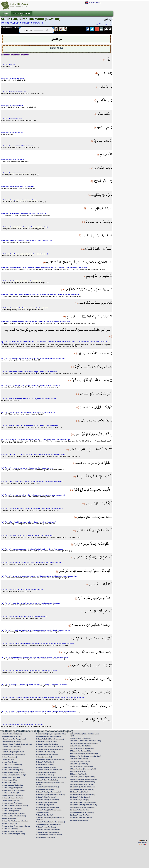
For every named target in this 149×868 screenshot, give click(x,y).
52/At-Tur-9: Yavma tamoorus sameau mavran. (17, 173)
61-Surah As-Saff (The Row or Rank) (47, 787)
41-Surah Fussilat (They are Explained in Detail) (51, 734)
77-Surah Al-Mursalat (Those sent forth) (48, 830)
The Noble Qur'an (9, 23)
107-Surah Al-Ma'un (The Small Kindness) (83, 802)
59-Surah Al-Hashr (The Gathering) (47, 780)
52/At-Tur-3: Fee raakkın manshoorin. (14, 92)
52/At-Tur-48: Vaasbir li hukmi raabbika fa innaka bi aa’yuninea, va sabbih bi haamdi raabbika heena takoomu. (39, 711)
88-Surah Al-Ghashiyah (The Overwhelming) (84, 754)
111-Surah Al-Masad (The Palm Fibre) (82, 812)
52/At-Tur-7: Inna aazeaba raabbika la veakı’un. (17, 146)
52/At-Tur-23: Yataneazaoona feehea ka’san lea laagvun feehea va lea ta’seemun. (29, 372)
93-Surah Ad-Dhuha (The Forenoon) (81, 766)
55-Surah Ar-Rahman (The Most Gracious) (49, 770)
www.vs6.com (143, 843)
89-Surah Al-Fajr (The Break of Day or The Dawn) (86, 756)
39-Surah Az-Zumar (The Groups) (12, 831)
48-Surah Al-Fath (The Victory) (45, 752)
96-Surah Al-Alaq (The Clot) (79, 774)
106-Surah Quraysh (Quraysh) (80, 800)
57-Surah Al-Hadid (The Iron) (45, 775)
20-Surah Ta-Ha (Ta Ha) (9, 783)
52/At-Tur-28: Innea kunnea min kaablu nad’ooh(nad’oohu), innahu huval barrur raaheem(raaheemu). (35, 439)
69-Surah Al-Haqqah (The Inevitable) (47, 807)
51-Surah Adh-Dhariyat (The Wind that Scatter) (50, 759)
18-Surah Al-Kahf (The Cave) (11, 777)
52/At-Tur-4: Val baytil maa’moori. (12, 105)
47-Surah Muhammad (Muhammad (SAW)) (49, 749)
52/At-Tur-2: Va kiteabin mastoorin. (13, 78)
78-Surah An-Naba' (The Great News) (47, 832)
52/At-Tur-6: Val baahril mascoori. (12, 132)
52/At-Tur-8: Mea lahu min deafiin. (12, 159)
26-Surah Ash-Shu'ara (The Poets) (12, 798)
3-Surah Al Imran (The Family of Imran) (14, 739)
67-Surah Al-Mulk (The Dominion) (46, 802)
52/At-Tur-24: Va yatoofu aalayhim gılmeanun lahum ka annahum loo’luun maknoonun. (30, 385)
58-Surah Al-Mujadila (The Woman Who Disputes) (51, 777)
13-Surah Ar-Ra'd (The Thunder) (12, 765)
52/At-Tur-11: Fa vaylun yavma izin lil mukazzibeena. (19, 200)
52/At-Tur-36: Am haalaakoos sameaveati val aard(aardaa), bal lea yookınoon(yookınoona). (32, 549)
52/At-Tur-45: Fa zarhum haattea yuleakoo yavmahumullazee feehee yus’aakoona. (29, 671)
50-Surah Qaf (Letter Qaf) (44, 757)
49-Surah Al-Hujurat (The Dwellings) (47, 754)
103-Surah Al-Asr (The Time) (79, 792)
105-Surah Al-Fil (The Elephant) (80, 797)
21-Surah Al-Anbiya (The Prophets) (13, 785)
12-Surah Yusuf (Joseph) (9, 762)
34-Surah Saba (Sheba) (9, 818)
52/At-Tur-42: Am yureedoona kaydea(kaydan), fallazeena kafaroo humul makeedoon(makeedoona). (35, 630)
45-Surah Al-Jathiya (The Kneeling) (47, 744)
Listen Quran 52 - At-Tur (10, 28)
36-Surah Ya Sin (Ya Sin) (9, 824)
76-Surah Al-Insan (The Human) (46, 827)
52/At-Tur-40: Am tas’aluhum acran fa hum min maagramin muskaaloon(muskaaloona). (31, 603)
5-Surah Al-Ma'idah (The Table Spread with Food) (17, 744)
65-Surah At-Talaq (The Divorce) (46, 797)
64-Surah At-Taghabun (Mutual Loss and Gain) (50, 795)
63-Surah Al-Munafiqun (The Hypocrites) (48, 792)
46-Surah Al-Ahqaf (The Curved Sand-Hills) (49, 747)
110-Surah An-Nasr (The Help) (80, 810)
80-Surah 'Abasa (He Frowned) (46, 837)
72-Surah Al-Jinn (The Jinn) (44, 815)
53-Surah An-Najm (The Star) (45, 765)
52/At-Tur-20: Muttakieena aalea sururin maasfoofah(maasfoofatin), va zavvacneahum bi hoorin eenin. (36, 321)
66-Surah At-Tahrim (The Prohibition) (47, 800)
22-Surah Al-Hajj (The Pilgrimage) (12, 788)
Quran (5, 14)
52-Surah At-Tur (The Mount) (45, 762)
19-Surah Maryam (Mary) (9, 780)
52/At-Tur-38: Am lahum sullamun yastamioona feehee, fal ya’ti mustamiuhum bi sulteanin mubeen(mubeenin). (39, 576)
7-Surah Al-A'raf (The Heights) (11, 749)
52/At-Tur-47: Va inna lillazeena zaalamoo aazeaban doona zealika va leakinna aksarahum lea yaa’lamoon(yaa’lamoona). (42, 698)
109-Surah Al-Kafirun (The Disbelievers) (83, 807)
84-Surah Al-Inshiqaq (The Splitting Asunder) (84, 743)
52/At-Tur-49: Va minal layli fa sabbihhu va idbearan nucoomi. (22, 725)
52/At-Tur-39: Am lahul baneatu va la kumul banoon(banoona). (22, 590)
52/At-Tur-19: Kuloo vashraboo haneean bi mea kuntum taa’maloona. (25, 308)
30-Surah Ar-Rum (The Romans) (12, 808)
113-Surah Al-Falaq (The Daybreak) (81, 818)
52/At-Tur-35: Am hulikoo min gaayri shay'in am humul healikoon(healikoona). (27, 536)
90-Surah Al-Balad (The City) (79, 759)
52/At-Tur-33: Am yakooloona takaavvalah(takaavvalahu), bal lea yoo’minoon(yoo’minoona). (32, 509)
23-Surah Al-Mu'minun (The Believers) (13, 790)
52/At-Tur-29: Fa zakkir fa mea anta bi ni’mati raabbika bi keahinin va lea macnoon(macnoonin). (34, 454)
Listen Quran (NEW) (22, 14)
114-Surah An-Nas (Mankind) (79, 820)
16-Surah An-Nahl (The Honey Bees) (13, 772)
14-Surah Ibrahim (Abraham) (11, 767)
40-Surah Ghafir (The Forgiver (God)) (13, 834)
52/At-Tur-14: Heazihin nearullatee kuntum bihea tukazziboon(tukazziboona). (27, 240)
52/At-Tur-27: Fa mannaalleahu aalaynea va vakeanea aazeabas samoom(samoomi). (30, 426)
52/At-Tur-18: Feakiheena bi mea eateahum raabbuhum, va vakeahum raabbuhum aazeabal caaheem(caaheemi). (40, 294)
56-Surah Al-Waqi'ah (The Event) (46, 772)
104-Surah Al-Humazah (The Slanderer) (83, 795)
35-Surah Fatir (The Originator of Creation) (15, 821)
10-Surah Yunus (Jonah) (9, 757)
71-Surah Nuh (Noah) (43, 812)
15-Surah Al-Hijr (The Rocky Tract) (12, 770)
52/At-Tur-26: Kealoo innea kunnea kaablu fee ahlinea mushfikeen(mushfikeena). (29, 412)
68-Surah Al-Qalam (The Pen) (45, 805)
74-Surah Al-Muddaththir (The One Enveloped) (50, 822)
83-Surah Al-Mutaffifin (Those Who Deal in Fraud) (86, 741)
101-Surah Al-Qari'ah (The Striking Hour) (83, 787)
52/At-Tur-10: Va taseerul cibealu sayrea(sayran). (18, 186)
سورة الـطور (100, 24)
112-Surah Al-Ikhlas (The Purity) (80, 815)
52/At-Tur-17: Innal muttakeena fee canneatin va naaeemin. (21, 281)
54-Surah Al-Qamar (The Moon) (46, 767)
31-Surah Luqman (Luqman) (10, 811)
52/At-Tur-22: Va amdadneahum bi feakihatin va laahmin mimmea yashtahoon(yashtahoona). (33, 358)
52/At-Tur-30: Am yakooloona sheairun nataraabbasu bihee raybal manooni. (27, 468)
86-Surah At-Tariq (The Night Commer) (82, 748)
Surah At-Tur (37, 23)
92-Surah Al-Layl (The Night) (79, 764)
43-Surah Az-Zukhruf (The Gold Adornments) (50, 739)
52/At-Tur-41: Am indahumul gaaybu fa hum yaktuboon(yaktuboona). (24, 617)
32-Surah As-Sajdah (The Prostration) (13, 813)
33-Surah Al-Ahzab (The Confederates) (14, 816)
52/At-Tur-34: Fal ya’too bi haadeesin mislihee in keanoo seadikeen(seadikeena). (29, 522)
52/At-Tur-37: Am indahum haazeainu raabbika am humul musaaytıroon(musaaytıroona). (31, 563)
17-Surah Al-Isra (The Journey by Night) (14, 775)
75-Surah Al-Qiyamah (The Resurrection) (49, 824)
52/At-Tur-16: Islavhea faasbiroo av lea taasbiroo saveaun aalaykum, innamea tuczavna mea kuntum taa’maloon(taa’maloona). (44, 267)
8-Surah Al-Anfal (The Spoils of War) (13, 752)
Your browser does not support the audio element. (36, 30)
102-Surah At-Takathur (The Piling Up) (82, 789)
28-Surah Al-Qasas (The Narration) (12, 803)
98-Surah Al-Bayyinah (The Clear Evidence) (84, 779)
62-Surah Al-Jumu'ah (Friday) (45, 789)
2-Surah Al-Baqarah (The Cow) (11, 736)
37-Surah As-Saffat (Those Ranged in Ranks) (16, 826)
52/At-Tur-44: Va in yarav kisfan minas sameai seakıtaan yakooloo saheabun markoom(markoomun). (35, 657)
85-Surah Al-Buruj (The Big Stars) (81, 746)
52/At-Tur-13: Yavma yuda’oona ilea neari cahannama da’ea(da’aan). (24, 227)
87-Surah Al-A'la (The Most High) (80, 751)
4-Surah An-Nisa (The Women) (11, 742)
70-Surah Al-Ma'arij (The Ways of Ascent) (49, 810)
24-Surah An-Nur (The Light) (10, 793)
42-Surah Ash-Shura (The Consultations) (48, 736)
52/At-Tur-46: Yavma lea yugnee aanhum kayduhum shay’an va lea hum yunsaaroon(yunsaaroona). (35, 684)
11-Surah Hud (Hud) (8, 759)
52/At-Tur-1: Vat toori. (8, 65)
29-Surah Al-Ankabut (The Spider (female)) (15, 806)
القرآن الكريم (109, 24)
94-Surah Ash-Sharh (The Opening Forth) (83, 769)
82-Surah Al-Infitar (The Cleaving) (81, 738)
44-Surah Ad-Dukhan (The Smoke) (47, 742)
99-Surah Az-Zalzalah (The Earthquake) (83, 782)
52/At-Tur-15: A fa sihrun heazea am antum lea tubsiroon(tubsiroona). (25, 254)
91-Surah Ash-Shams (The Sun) (80, 761)
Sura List (24, 23)
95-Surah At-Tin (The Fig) (78, 771)
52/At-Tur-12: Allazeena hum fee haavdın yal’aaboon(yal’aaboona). (24, 213)
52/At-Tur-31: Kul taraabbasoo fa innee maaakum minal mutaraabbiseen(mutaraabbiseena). (32, 482)
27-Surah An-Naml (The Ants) (11, 800)
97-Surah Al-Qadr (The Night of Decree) (83, 777)
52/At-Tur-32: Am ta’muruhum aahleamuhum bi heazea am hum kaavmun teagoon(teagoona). (33, 495)
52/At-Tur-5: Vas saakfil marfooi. (12, 119)
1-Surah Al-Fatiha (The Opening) (12, 734)
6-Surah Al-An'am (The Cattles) (11, 747)
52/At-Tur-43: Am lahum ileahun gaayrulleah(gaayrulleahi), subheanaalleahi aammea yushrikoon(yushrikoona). (39, 644)
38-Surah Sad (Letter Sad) (10, 829)
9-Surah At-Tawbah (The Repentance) (13, 754)
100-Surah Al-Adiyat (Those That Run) (82, 784)
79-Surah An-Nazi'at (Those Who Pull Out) (49, 835)
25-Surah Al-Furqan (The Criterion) (12, 795)
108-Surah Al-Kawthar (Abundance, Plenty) (84, 805)
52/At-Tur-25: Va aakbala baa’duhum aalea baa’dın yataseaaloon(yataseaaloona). (29, 399)
